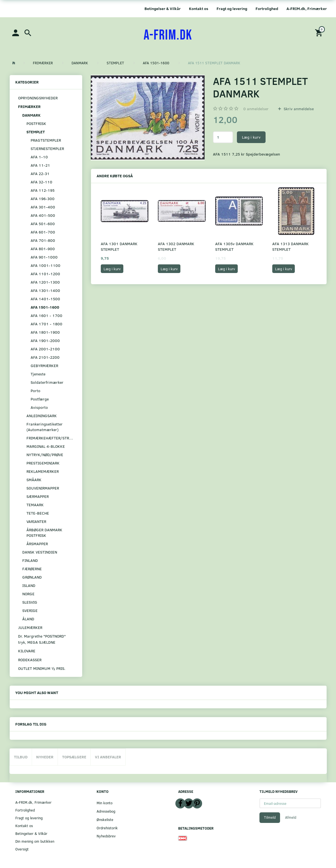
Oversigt (22, 849)
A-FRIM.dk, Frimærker (307, 8)
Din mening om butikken (35, 841)
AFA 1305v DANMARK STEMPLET (234, 246)
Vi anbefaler (108, 757)
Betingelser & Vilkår (163, 8)
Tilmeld (270, 817)
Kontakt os (199, 8)
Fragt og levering (232, 8)
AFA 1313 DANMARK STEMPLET (290, 246)
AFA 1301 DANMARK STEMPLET (119, 246)
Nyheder (45, 757)
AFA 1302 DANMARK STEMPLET (176, 246)
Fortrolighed (267, 8)
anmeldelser (256, 109)
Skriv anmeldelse (298, 109)
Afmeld (291, 817)
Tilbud (21, 757)
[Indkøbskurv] (320, 32)
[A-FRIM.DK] (168, 35)
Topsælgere (74, 757)
